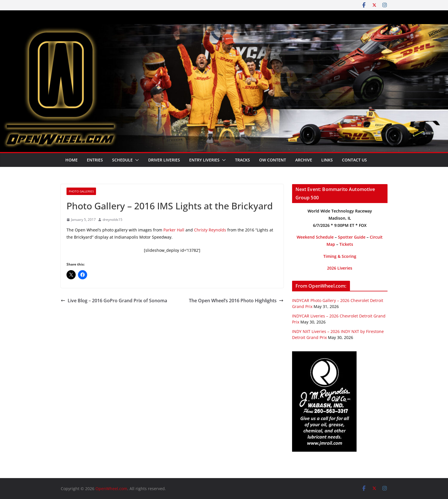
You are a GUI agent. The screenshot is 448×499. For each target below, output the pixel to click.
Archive (304, 160)
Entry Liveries (204, 160)
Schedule (122, 160)
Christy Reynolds (210, 230)
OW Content (273, 160)
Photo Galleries (81, 191)
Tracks (242, 160)
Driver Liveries (164, 160)
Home (72, 160)
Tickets (346, 244)
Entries (95, 160)
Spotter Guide (352, 237)
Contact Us (354, 160)
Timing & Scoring (340, 256)
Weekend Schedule (315, 237)
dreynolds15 (113, 220)
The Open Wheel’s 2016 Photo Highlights (236, 301)
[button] (136, 160)
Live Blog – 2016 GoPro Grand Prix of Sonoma (114, 301)
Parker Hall (174, 230)
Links (327, 160)
